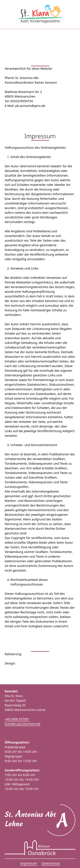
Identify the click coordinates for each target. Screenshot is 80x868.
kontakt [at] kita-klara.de (22, 724)
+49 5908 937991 (17, 719)
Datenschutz (51, 863)
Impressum (29, 863)
